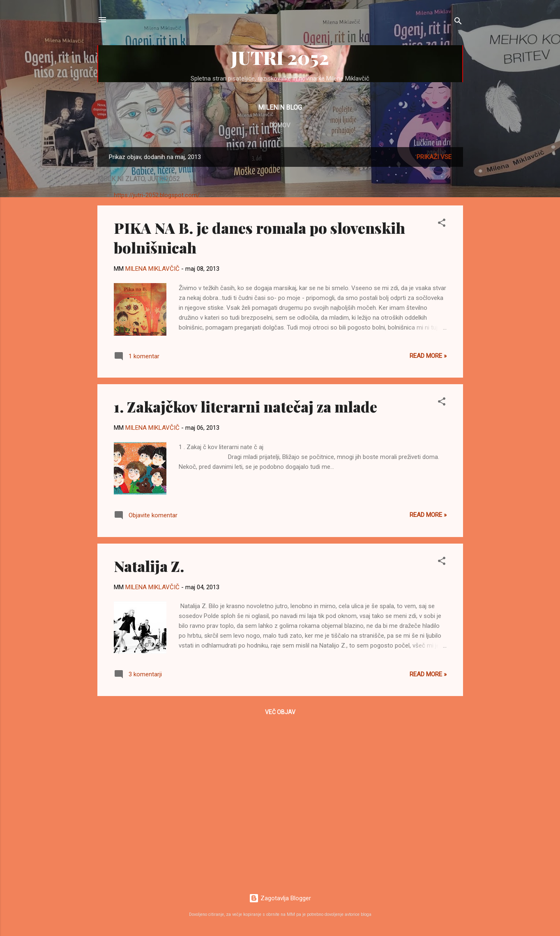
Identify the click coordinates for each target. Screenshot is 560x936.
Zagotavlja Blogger (280, 898)
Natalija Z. (149, 566)
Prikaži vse (434, 157)
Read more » (428, 356)
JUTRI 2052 (280, 57)
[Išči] (458, 22)
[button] (442, 224)
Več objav (280, 712)
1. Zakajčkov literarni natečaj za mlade (245, 406)
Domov (280, 125)
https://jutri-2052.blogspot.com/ (157, 195)
